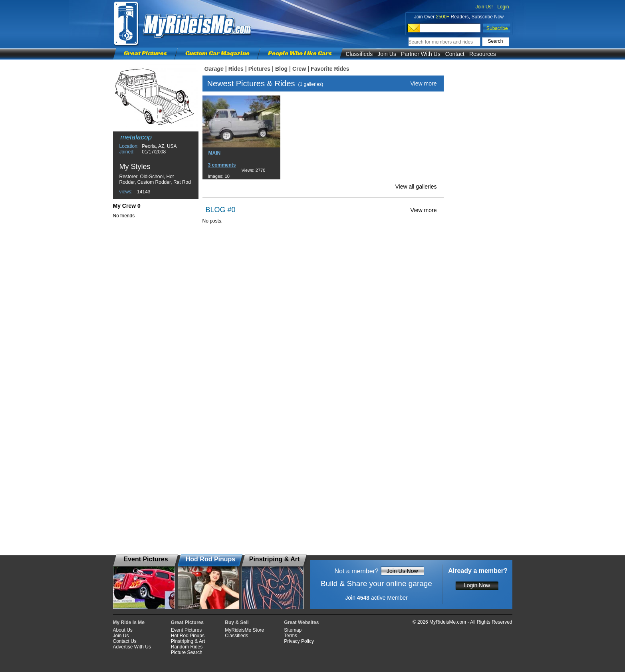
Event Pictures (186, 630)
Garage (214, 69)
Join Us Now (402, 571)
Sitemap (293, 630)
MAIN (215, 153)
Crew (299, 69)
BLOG (216, 210)
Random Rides (187, 647)
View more (424, 84)
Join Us (387, 54)
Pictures (259, 69)
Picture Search (187, 652)
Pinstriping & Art (188, 641)
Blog (281, 69)
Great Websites (301, 622)
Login (503, 7)
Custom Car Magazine (217, 53)
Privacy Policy (299, 641)
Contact (455, 54)
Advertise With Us (132, 647)
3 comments (222, 165)
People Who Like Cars (300, 53)
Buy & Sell (237, 622)
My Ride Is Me (129, 622)
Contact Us (125, 641)
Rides (236, 69)
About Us (123, 630)
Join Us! (484, 7)
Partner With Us (421, 54)
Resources (483, 54)
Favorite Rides (330, 69)
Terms (291, 636)
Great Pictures (145, 53)
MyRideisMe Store (244, 630)
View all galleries (416, 187)
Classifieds (359, 54)
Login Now (477, 585)
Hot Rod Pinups (188, 636)
